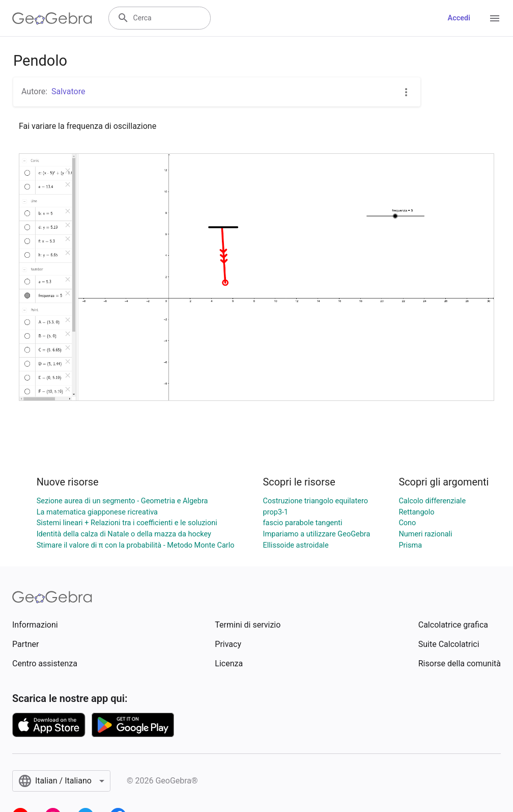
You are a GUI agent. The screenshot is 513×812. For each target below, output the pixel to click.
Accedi (459, 18)
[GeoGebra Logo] (52, 18)
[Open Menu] (495, 18)
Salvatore (68, 91)
